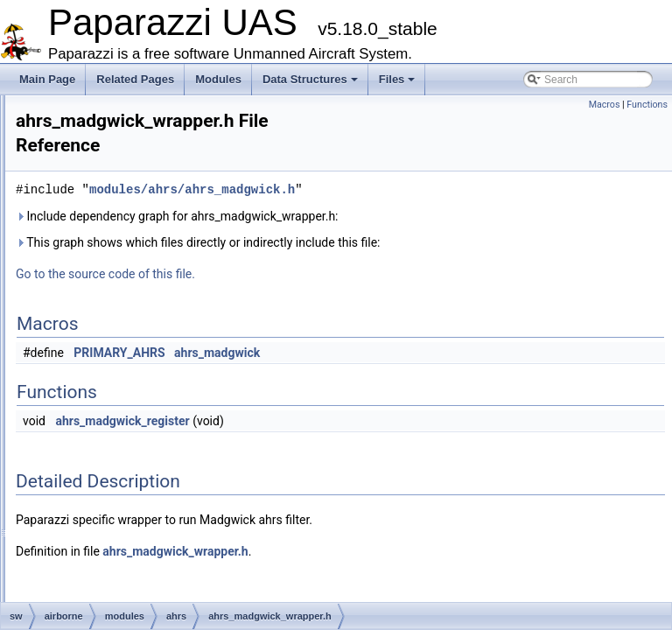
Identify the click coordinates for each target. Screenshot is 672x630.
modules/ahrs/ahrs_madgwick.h (411, 171)
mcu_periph (113, 164)
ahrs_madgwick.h (154, 318)
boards (116, 434)
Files (397, 79)
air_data (119, 376)
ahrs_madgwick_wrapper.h (176, 357)
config (114, 549)
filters (98, 107)
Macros (605, 105)
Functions (647, 105)
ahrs (110, 241)
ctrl (107, 588)
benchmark (126, 415)
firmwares (108, 126)
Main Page (47, 79)
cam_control (128, 472)
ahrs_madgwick (436, 334)
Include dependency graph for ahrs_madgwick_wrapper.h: (396, 198)
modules (105, 184)
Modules (218, 79)
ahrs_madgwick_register (341, 402)
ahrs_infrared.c (149, 261)
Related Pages (135, 79)
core (110, 569)
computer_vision (138, 530)
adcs (111, 222)
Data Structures (310, 79)
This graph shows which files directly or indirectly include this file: (417, 224)
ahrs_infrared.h (149, 280)
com (110, 511)
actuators (121, 203)
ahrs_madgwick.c (154, 299)
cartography (127, 492)
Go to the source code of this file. (324, 255)
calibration (124, 453)
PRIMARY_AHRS (338, 334)
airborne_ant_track (143, 395)
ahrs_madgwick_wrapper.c (176, 338)
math (98, 145)
